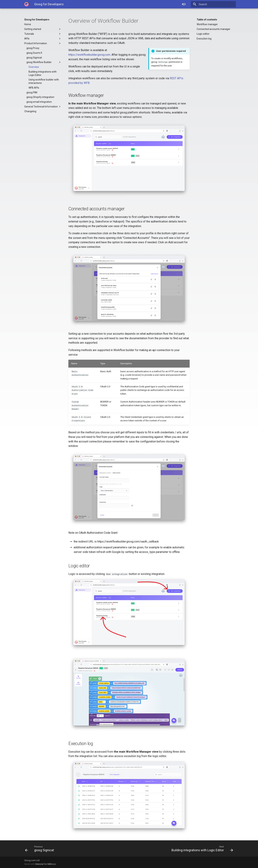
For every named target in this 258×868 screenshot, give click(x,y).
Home (28, 24)
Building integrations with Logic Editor (43, 73)
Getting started (43, 29)
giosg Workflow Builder (44, 62)
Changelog (30, 111)
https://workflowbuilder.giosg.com (89, 55)
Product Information (43, 43)
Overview (34, 67)
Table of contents (207, 20)
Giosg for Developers (37, 20)
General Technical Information (43, 107)
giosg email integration (39, 102)
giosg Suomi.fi (34, 53)
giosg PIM (32, 92)
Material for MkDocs (46, 864)
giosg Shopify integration (40, 97)
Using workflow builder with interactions (44, 81)
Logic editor (203, 34)
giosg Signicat (34, 58)
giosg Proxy (33, 48)
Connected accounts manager (214, 29)
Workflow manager (207, 24)
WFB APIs (34, 88)
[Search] (215, 4)
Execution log (204, 39)
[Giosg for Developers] (26, 4)
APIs (43, 39)
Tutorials (43, 34)
